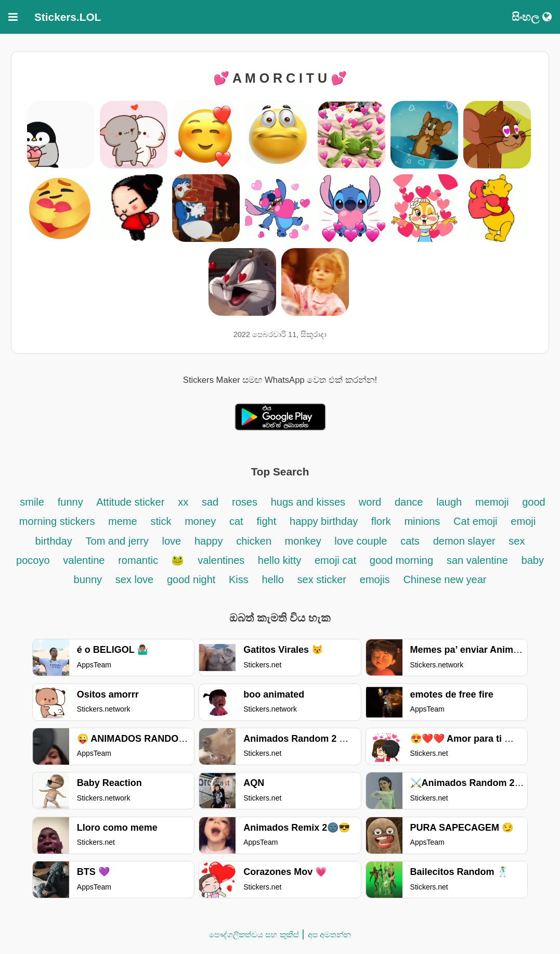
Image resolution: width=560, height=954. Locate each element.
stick (161, 521)
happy (209, 541)
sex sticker (322, 579)
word (370, 502)
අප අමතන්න (329, 934)
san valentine (477, 560)
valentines (223, 560)
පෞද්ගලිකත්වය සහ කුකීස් (254, 934)
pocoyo (33, 560)
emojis (375, 579)
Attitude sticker (130, 502)
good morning (401, 560)
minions (422, 521)
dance (409, 502)
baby (533, 560)
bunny (88, 579)
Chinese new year (445, 579)
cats (410, 541)
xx (183, 502)
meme (123, 521)
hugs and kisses (308, 502)
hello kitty (279, 560)
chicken (255, 541)
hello (273, 579)
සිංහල (532, 17)
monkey (305, 541)
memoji (492, 502)
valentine (84, 560)
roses (245, 502)
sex (517, 541)
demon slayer (466, 541)
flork (381, 521)
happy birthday (325, 521)
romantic (139, 560)
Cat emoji (475, 521)
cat (236, 521)
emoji (523, 521)
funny (72, 502)
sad (210, 502)
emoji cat (335, 560)
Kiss (239, 579)
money (200, 521)
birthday (54, 541)
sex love (134, 579)
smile (32, 502)
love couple (361, 541)
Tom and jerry (117, 541)
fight (266, 521)
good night (193, 579)
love (171, 541)
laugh (449, 502)
